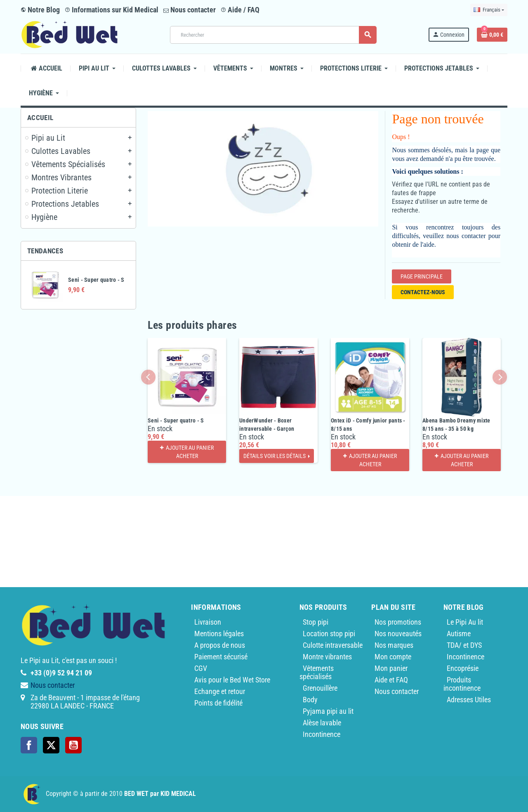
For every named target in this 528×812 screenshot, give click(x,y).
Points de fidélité (218, 703)
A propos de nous (220, 645)
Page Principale (422, 276)
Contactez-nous (423, 292)
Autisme (459, 634)
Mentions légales (219, 634)
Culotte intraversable (333, 645)
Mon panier (391, 668)
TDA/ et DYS (464, 645)
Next (500, 377)
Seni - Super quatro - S (96, 280)
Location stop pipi (329, 634)
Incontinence (322, 734)
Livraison (208, 622)
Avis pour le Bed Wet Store (232, 680)
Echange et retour (220, 691)
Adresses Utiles (469, 700)
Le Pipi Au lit (465, 622)
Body (310, 700)
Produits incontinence (462, 684)
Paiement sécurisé (221, 657)
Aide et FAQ (391, 680)
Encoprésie (463, 668)
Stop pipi (316, 622)
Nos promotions (398, 622)
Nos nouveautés (398, 634)
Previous (148, 377)
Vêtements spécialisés (317, 672)
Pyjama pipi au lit (328, 711)
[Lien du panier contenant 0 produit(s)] (492, 35)
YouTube (73, 745)
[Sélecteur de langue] (489, 10)
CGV (201, 668)
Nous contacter (190, 10)
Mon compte (393, 657)
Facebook (29, 745)
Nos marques (394, 645)
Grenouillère (320, 688)
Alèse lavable (322, 723)
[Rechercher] (273, 35)
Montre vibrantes (327, 657)
